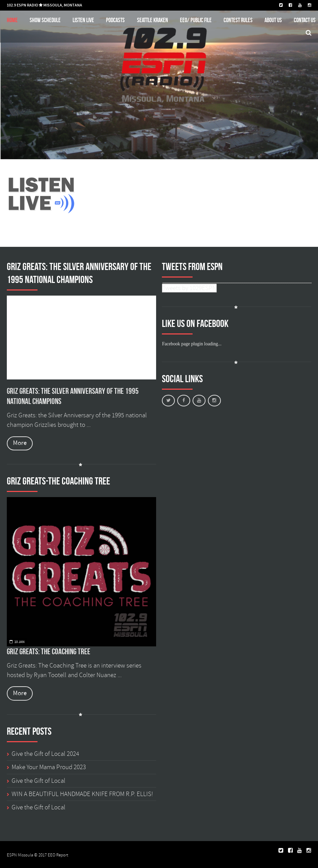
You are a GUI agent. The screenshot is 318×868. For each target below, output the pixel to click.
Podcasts (115, 20)
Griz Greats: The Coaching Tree (49, 652)
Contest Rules (238, 20)
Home (12, 20)
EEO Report (58, 855)
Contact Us (305, 20)
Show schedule (45, 20)
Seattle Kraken (153, 20)
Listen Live (83, 20)
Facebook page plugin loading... (192, 344)
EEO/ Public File (196, 20)
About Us (273, 20)
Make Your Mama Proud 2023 (49, 767)
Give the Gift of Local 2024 (45, 754)
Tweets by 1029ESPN (189, 288)
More (20, 443)
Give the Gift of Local (39, 781)
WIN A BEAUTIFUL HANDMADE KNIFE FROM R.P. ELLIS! (82, 794)
